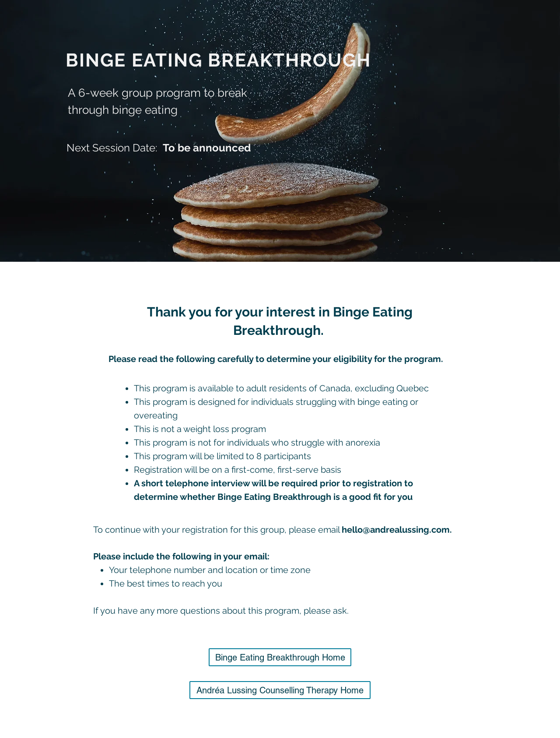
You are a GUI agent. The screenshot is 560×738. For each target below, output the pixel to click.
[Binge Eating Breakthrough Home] (280, 657)
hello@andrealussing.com (396, 530)
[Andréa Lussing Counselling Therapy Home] (280, 690)
